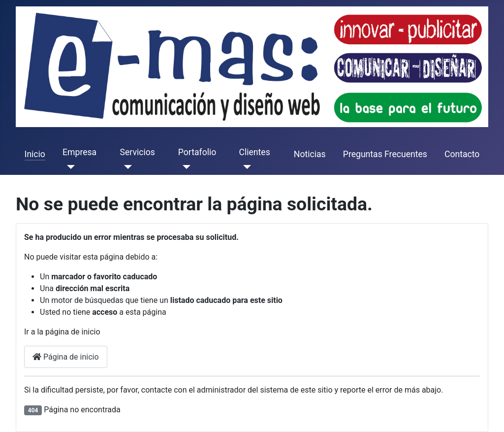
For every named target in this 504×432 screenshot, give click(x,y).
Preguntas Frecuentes (385, 154)
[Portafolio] (184, 167)
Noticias (310, 154)
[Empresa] (69, 167)
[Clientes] (245, 167)
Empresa (79, 152)
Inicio (35, 154)
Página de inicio (66, 357)
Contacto (462, 154)
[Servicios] (126, 167)
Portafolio (197, 152)
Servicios (138, 152)
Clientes (255, 152)
